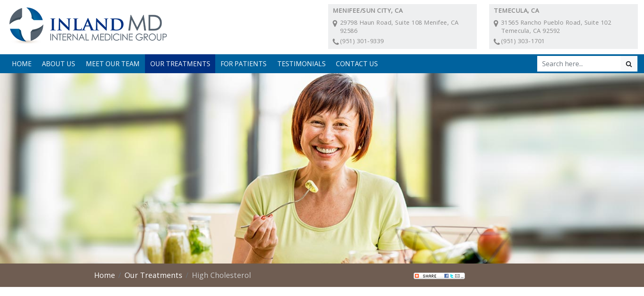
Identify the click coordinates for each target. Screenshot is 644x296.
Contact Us (357, 64)
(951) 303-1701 (523, 41)
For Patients (244, 64)
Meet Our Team (113, 64)
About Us (59, 64)
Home (22, 64)
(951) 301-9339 (362, 41)
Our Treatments (180, 64)
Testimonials (301, 64)
